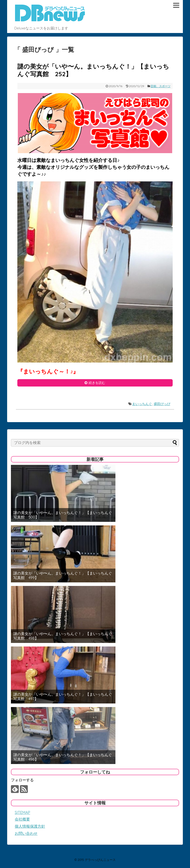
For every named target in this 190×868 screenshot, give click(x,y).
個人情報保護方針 (30, 826)
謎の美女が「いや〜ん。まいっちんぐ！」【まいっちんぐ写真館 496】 (63, 757)
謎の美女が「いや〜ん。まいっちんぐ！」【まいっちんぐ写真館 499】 (63, 576)
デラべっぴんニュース (100, 860)
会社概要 (22, 819)
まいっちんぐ (142, 404)
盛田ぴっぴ (162, 404)
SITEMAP (22, 812)
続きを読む (97, 383)
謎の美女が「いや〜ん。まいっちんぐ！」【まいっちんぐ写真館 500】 (63, 515)
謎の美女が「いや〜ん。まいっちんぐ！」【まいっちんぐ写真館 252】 (93, 70)
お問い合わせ (26, 833)
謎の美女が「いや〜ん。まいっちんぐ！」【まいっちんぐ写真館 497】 (63, 697)
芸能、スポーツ (161, 86)
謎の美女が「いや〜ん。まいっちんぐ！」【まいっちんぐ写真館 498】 (63, 636)
